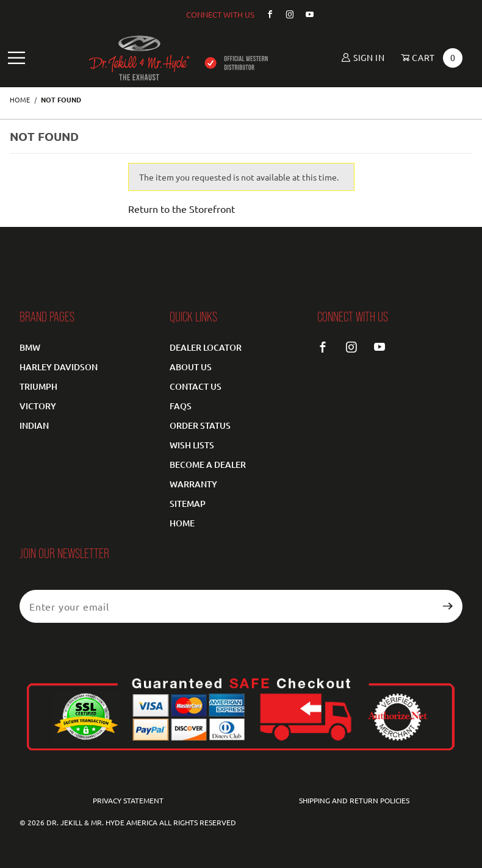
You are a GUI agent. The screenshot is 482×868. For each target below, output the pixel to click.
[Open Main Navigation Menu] (17, 58)
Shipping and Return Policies (354, 800)
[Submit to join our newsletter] (448, 606)
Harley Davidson (59, 367)
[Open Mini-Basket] (428, 58)
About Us (191, 367)
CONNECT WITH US (220, 14)
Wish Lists (192, 445)
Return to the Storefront (182, 209)
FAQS (181, 406)
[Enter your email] (227, 606)
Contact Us (196, 386)
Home (182, 523)
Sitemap (188, 504)
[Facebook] (265, 14)
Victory (38, 406)
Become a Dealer (208, 464)
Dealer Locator (206, 347)
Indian (34, 425)
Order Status (200, 425)
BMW (30, 347)
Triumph (38, 386)
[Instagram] (285, 14)
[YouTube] (305, 14)
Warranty (193, 484)
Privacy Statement (128, 800)
